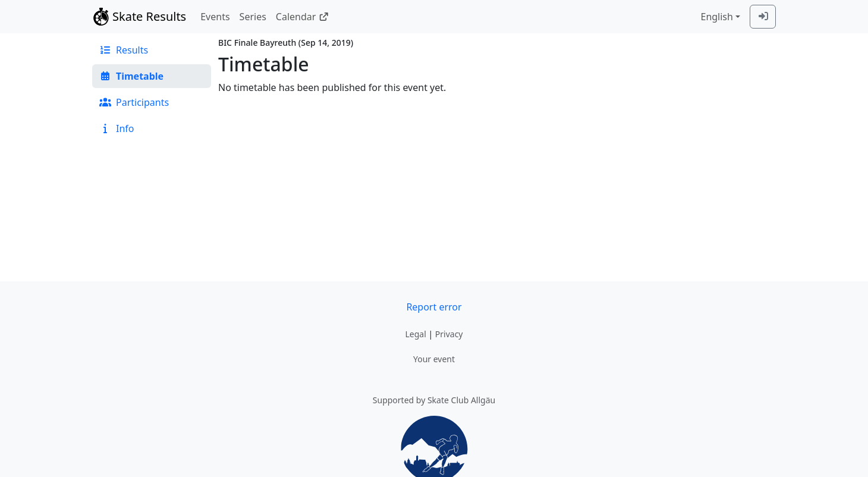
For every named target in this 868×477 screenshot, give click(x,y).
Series (253, 17)
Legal (415, 334)
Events (215, 17)
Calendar (302, 17)
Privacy (449, 334)
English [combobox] (716, 17)
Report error (434, 307)
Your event (434, 359)
